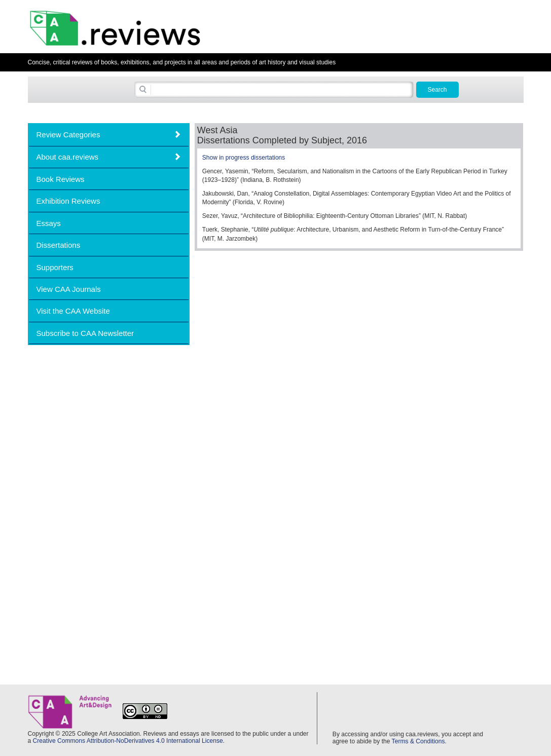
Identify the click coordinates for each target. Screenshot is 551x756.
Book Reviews (61, 179)
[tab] (109, 135)
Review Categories (68, 135)
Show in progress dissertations (244, 158)
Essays (49, 223)
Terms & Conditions (418, 741)
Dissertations (59, 245)
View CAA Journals (69, 289)
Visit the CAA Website (73, 311)
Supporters (55, 267)
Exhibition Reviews (68, 201)
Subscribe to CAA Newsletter (85, 333)
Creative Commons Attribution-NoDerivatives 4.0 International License (128, 741)
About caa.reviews (68, 157)
